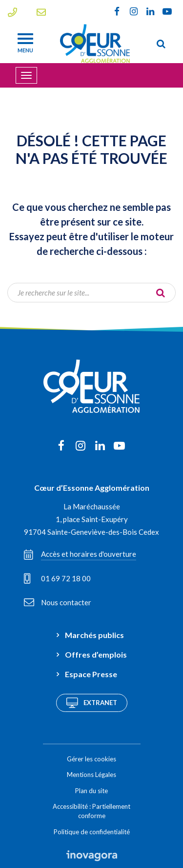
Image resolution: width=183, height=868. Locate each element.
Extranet (92, 703)
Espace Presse (91, 674)
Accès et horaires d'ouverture (80, 554)
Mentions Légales (91, 775)
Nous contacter (58, 602)
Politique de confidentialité (92, 832)
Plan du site (91, 791)
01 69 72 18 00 (57, 578)
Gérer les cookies (91, 759)
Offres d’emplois (96, 654)
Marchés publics (94, 635)
